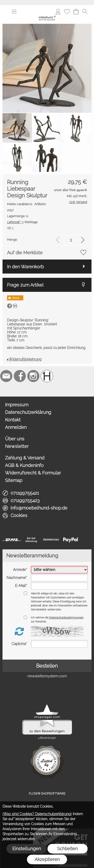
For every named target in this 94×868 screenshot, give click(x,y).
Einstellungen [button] (27, 849)
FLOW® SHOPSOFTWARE (47, 794)
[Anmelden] (58, 12)
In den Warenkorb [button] (25, 267)
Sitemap (14, 480)
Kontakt (13, 420)
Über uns (15, 439)
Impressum (17, 405)
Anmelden (16, 427)
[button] (14, 12)
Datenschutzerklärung (28, 412)
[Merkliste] (67, 12)
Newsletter (17, 446)
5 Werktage (22, 222)
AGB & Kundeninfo (24, 465)
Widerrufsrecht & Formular (33, 473)
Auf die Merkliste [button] (25, 253)
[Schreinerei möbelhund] (47, 376)
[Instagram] (33, 376)
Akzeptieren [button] (47, 859)
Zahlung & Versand (25, 458)
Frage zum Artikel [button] (25, 285)
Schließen (67, 849)
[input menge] (71, 240)
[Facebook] (20, 376)
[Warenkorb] (76, 12)
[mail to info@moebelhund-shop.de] (6, 376)
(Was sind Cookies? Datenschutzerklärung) (37, 814)
